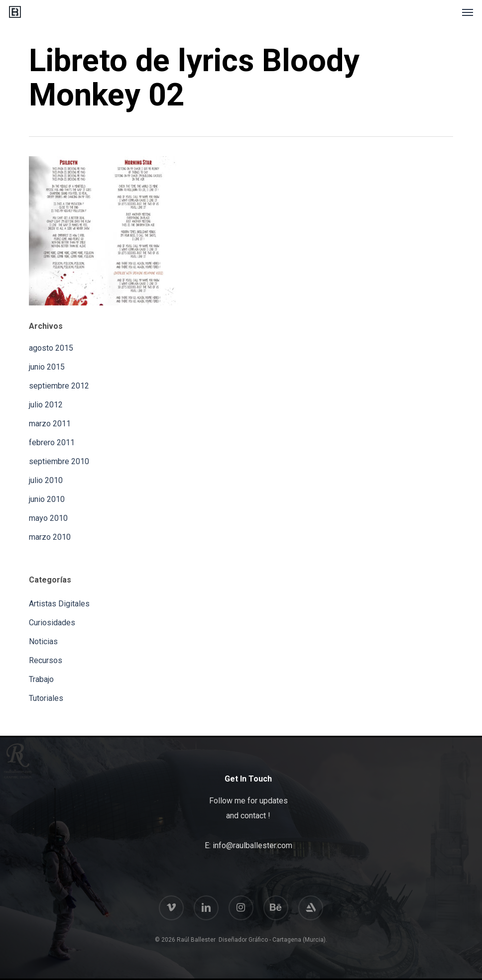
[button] (468, 12)
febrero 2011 (52, 442)
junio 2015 (47, 367)
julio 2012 (46, 405)
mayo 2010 (48, 518)
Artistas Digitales (59, 604)
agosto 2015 (51, 348)
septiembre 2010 (59, 461)
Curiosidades (52, 623)
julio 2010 (46, 480)
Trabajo (41, 679)
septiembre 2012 (59, 386)
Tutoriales (46, 698)
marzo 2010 (50, 537)
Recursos (46, 660)
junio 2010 (47, 499)
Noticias (43, 641)
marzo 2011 (50, 424)
